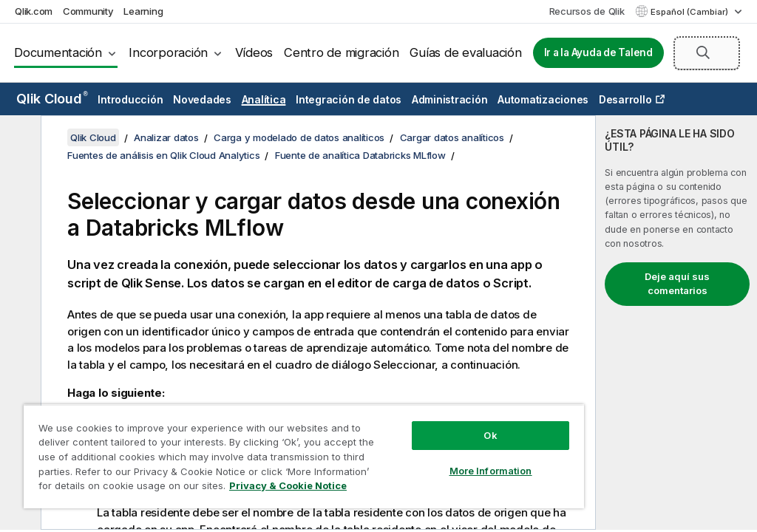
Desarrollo (625, 99)
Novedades (202, 99)
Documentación (58, 52)
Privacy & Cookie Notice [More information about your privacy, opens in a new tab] (288, 485)
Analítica (264, 99)
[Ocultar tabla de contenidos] (18, 138)
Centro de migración (341, 52)
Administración (450, 99)
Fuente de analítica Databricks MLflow (360, 155)
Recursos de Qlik (587, 11)
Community (88, 11)
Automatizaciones (543, 99)
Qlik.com (34, 11)
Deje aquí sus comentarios (677, 284)
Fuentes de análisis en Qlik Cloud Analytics (163, 155)
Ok (490, 435)
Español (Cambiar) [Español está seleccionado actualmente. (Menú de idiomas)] (690, 12)
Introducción (130, 99)
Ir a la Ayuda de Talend (598, 52)
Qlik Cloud (52, 99)
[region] (304, 456)
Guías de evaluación (465, 52)
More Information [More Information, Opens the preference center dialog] (491, 471)
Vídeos (254, 52)
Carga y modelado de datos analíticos (299, 137)
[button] (703, 52)
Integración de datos (349, 99)
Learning (143, 11)
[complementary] (676, 323)
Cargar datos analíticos (452, 137)
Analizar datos (166, 137)
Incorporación (168, 52)
